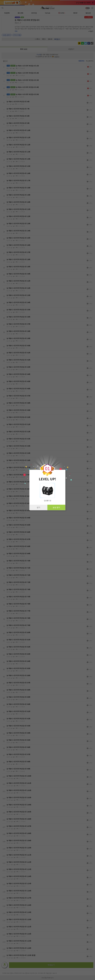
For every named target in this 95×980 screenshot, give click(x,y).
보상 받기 (56, 507)
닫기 (38, 507)
